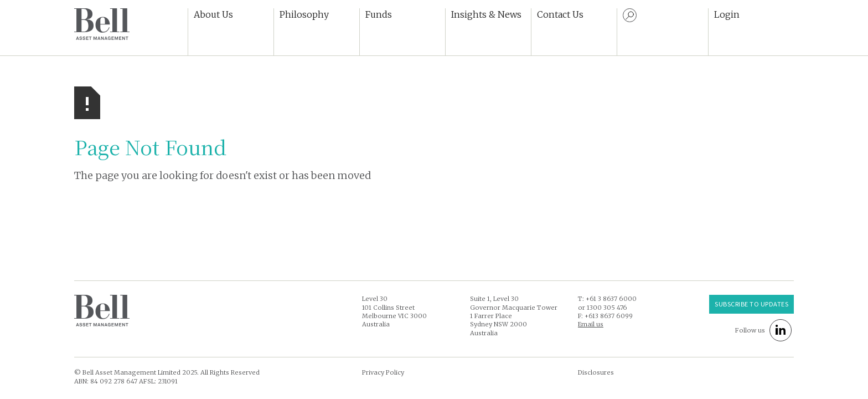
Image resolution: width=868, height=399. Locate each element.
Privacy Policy (383, 372)
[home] (102, 24)
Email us (591, 324)
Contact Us (560, 14)
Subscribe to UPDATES (751, 304)
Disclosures (596, 372)
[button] (231, 32)
